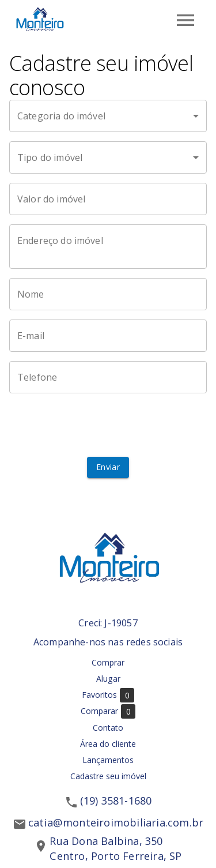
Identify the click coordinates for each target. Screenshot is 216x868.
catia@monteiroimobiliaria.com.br (116, 822)
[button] (108, 116)
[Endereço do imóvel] (108, 247)
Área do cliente (108, 744)
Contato (108, 728)
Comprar (108, 662)
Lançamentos (108, 760)
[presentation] (108, 425)
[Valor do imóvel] (108, 199)
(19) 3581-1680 (116, 801)
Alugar (108, 679)
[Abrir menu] (185, 20)
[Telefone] (108, 377)
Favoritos (108, 695)
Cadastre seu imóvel (108, 776)
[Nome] (108, 294)
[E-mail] (108, 336)
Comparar (108, 711)
